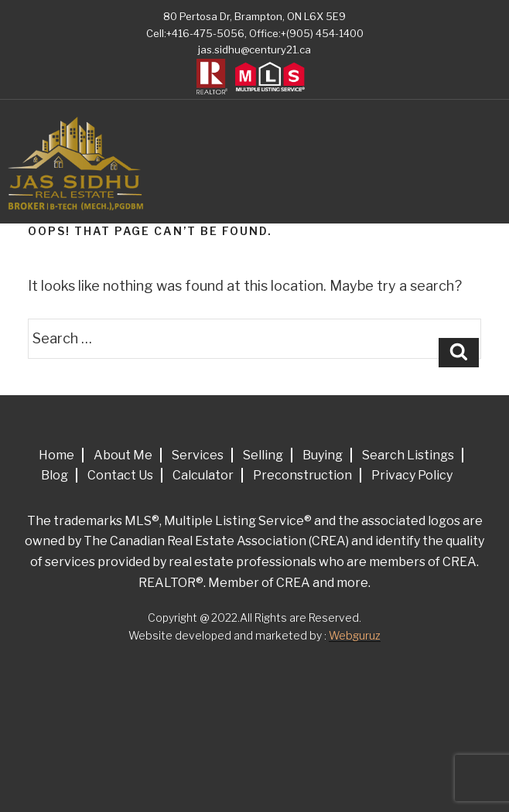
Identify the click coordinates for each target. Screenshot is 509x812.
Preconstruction (302, 475)
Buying (323, 455)
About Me (123, 455)
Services (198, 455)
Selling (263, 455)
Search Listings (408, 455)
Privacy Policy (412, 475)
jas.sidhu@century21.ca (254, 49)
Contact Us (120, 475)
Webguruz (355, 635)
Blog (55, 475)
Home (56, 455)
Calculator (203, 475)
